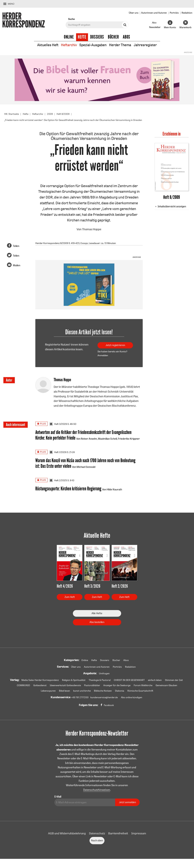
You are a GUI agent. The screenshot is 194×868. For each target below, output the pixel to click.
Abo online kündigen (132, 698)
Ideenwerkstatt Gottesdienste (65, 686)
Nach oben (97, 841)
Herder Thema (120, 45)
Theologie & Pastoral (100, 681)
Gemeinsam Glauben (166, 686)
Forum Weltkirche (143, 686)
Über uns (134, 13)
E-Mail (58, 797)
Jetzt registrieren (115, 345)
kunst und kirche (82, 691)
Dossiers (97, 37)
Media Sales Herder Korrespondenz (40, 681)
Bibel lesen (64, 691)
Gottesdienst (40, 686)
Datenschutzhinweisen (97, 790)
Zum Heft (70, 597)
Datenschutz (97, 834)
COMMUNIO (23, 686)
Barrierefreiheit (118, 834)
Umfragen (104, 674)
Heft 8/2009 (63, 114)
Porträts (174, 13)
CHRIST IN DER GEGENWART (129, 681)
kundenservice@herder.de (104, 698)
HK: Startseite (12, 114)
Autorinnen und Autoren (154, 13)
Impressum (139, 834)
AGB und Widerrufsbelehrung (67, 834)
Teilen (16, 246)
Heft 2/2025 (58, 481)
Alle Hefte (97, 614)
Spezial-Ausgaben (93, 45)
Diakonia (120, 691)
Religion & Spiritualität (74, 681)
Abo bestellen (97, 623)
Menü (11, 4)
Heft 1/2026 (58, 453)
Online (69, 37)
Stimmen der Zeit (174, 681)
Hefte (82, 37)
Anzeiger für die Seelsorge (117, 686)
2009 (50, 114)
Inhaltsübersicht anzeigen (172, 207)
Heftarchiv (69, 45)
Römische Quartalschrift (140, 691)
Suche (71, 19)
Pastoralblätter (92, 686)
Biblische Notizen (103, 691)
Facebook (109, 706)
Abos (126, 37)
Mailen (17, 265)
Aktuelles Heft (48, 45)
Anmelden (103, 355)
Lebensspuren (48, 691)
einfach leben (155, 681)
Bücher (113, 37)
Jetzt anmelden (127, 803)
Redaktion (187, 13)
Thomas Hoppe (92, 229)
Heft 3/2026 (58, 424)
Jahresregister (145, 45)
